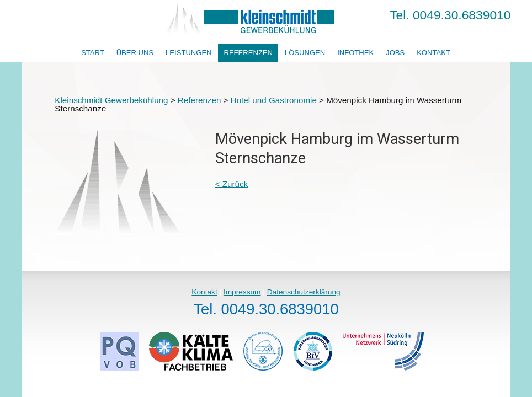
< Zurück (232, 184)
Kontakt (433, 53)
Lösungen (305, 53)
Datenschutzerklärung (304, 292)
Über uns (135, 53)
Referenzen (248, 53)
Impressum (242, 292)
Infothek (355, 53)
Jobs (395, 53)
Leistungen (188, 53)
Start (93, 53)
